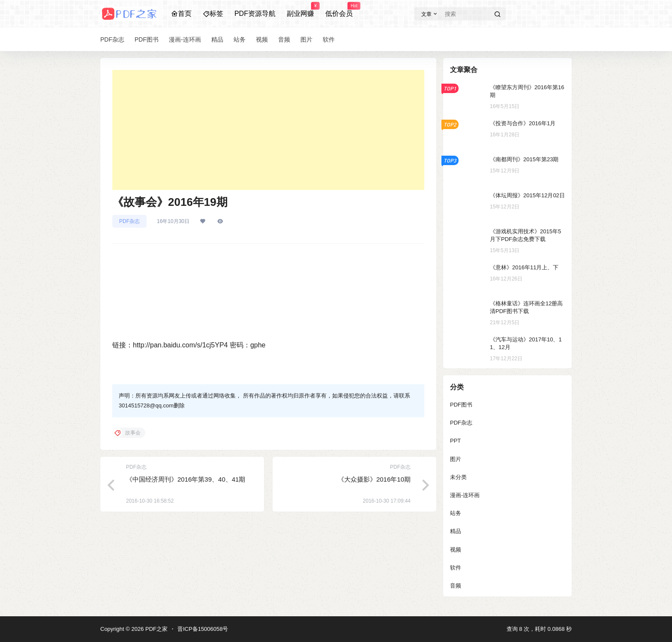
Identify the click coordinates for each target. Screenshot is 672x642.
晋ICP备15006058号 (203, 629)
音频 (456, 586)
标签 (213, 14)
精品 (456, 531)
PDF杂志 (129, 221)
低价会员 (339, 10)
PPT (455, 441)
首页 (181, 14)
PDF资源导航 (255, 14)
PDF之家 (156, 629)
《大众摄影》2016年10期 (374, 479)
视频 (456, 550)
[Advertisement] (268, 130)
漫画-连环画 (465, 495)
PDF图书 (461, 405)
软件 (456, 568)
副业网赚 (300, 10)
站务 (456, 513)
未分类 (458, 477)
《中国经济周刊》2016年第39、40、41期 (186, 479)
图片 (456, 459)
